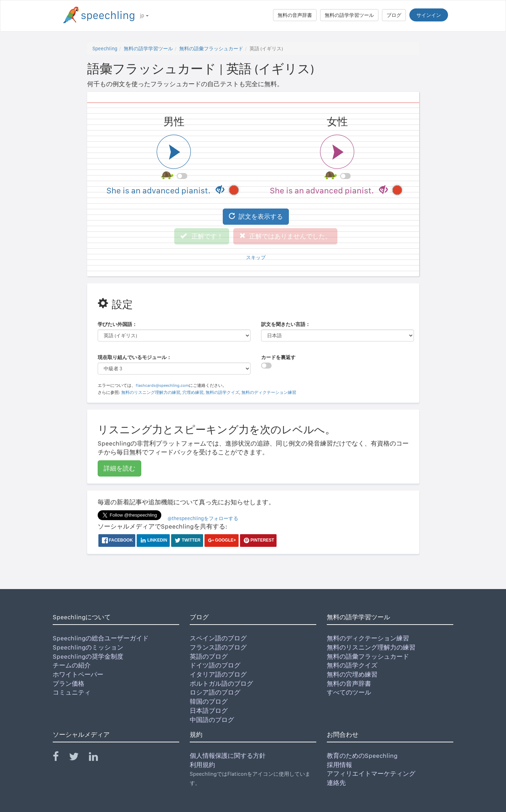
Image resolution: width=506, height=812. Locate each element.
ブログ (394, 15)
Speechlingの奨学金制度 (88, 656)
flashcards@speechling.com (162, 385)
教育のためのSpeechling (362, 756)
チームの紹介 (72, 665)
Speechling (105, 49)
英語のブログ (209, 656)
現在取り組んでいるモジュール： (135, 357)
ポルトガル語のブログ (221, 683)
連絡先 (336, 783)
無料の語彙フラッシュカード (211, 49)
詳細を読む (119, 468)
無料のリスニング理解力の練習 (151, 392)
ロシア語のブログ (215, 692)
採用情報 (339, 765)
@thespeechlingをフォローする (203, 518)
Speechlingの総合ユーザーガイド (101, 638)
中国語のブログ (212, 720)
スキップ (256, 257)
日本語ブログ (209, 711)
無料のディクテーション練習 (269, 392)
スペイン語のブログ (218, 638)
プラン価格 (69, 683)
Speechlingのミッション (88, 647)
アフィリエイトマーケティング (371, 773)
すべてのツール (349, 692)
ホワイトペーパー (78, 674)
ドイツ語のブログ (215, 665)
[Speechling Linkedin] (98, 758)
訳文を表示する (256, 216)
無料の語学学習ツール (349, 15)
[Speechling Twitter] (78, 758)
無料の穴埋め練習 (352, 674)
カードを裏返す (278, 357)
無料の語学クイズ (222, 392)
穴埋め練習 (193, 392)
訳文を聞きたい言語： (286, 324)
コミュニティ (72, 692)
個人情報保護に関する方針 (228, 756)
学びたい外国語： (117, 324)
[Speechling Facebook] (60, 758)
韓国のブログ (209, 701)
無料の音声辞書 (295, 15)
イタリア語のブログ (218, 674)
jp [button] (144, 15)
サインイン (429, 15)
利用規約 (202, 765)
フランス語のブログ (218, 647)
